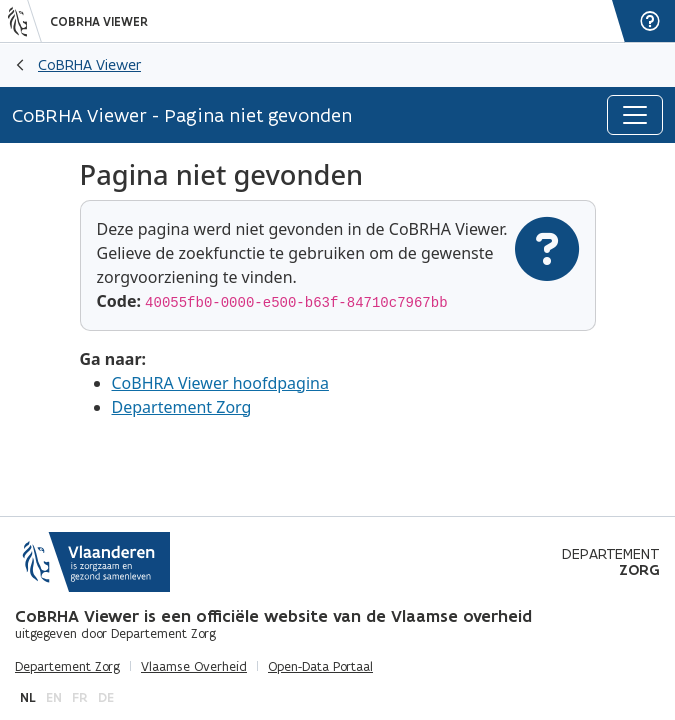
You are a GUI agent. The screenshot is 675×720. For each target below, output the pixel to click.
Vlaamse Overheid (194, 667)
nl (28, 697)
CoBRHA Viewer (99, 22)
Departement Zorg (182, 407)
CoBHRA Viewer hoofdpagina (220, 383)
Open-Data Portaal (320, 667)
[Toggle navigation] (635, 115)
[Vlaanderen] (25, 21)
